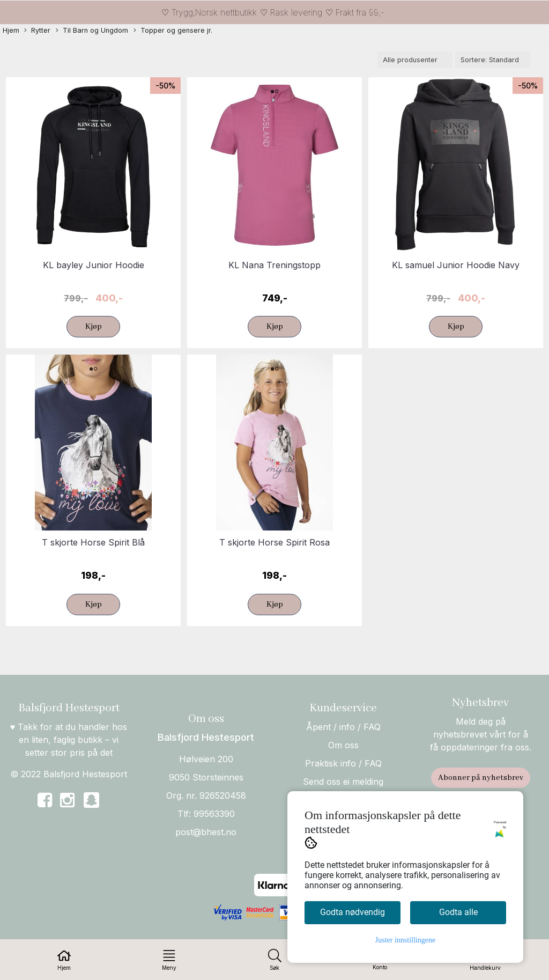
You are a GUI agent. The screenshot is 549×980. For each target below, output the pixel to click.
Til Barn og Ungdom (92, 31)
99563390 (214, 814)
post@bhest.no (206, 832)
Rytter (37, 31)
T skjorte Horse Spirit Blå (93, 542)
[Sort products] (493, 60)
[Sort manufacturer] (415, 60)
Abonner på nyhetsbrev (481, 778)
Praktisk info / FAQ (343, 763)
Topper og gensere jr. (173, 31)
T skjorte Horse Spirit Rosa (274, 542)
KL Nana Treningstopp (274, 265)
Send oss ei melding (343, 782)
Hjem (11, 30)
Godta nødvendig (353, 912)
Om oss (343, 745)
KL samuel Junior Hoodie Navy (456, 265)
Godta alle (458, 912)
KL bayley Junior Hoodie (94, 265)
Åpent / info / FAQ (343, 727)
